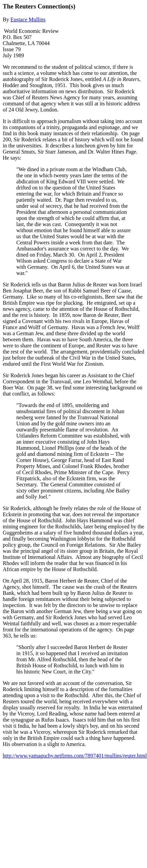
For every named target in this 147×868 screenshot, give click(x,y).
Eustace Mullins (28, 19)
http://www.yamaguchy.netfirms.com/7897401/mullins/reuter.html (75, 756)
